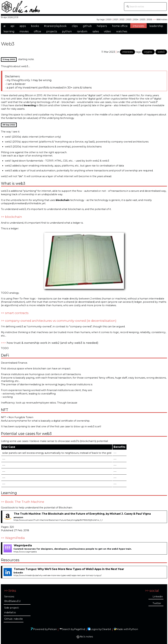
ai (4, 26)
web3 (161, 52)
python (67, 31)
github (87, 26)
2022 (122, 19)
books (35, 26)
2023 (129, 19)
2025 (143, 19)
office (37, 31)
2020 (109, 19)
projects (52, 31)
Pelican (52, 629)
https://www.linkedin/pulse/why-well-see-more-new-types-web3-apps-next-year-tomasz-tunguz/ (58, 575)
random (82, 31)
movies (24, 31)
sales (96, 31)
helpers (102, 26)
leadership (156, 26)
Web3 (8, 44)
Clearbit (106, 629)
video (107, 31)
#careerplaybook (55, 26)
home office (120, 26)
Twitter (157, 603)
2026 (149, 19)
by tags (101, 19)
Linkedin (158, 597)
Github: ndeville (14, 619)
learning (9, 31)
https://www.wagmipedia (25, 552)
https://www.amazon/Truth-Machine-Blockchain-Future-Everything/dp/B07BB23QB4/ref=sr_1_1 (58, 520)
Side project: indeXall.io (12, 610)
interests (139, 26)
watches (122, 31)
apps (23, 26)
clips (75, 26)
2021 (116, 19)
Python (133, 629)
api (12, 26)
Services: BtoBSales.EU (12, 599)
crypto (148, 52)
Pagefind (80, 629)
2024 (136, 19)
